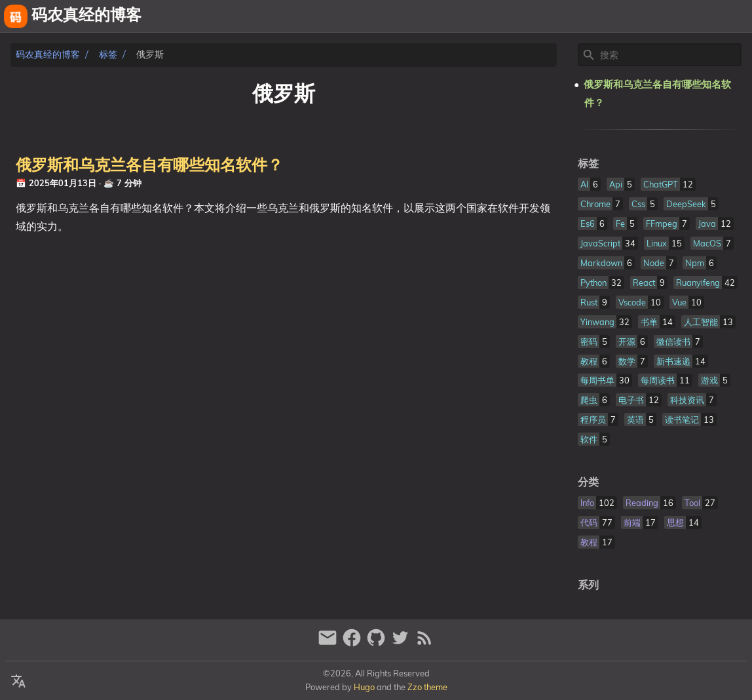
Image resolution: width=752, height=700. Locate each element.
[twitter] (402, 643)
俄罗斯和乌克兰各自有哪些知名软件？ (149, 166)
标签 (108, 55)
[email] (329, 643)
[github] (378, 643)
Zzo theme (427, 687)
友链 (662, 16)
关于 (630, 16)
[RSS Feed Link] (424, 643)
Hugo (364, 687)
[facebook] (353, 643)
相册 (699, 16)
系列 (588, 585)
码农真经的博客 (48, 55)
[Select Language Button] (18, 682)
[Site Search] (669, 55)
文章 (736, 16)
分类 (588, 482)
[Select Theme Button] (598, 16)
